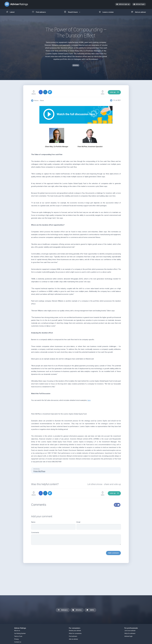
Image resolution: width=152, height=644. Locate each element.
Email (99, 525)
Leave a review (106, 12)
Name (53, 525)
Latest (10, 12)
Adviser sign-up (123, 4)
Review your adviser (75, 631)
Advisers (63, 610)
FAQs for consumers (75, 633)
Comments (76, 538)
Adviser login (139, 4)
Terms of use (18, 636)
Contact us (18, 642)
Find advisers (39, 12)
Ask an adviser (139, 12)
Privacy (16, 639)
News (42, 100)
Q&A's (90, 610)
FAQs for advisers (130, 633)
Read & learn (72, 13)
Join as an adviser (130, 631)
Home (36, 100)
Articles (77, 610)
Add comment (113, 553)
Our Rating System (20, 633)
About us (17, 631)
